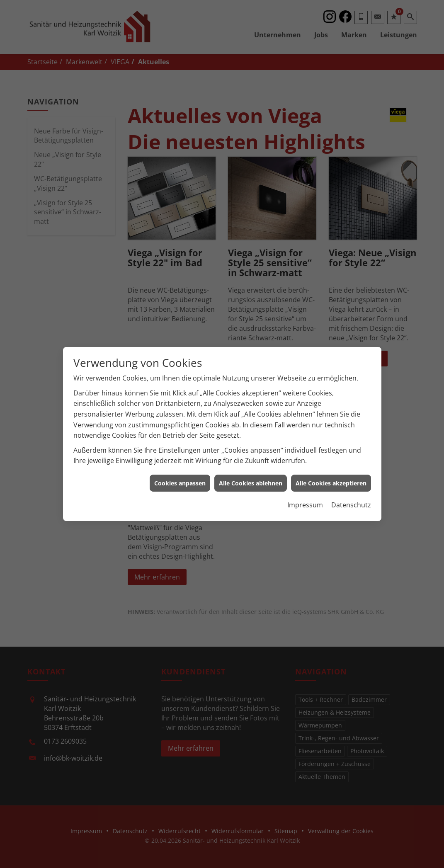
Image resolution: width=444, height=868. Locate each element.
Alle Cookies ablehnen (251, 467)
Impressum (305, 489)
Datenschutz (351, 489)
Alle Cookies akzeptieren (331, 467)
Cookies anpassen (180, 467)
